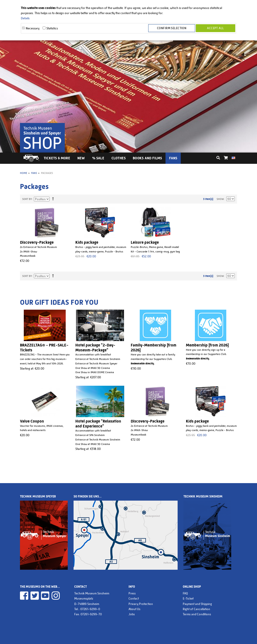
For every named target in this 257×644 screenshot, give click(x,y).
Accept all (215, 28)
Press (132, 593)
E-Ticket (188, 598)
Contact (134, 598)
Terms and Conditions (197, 614)
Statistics (52, 28)
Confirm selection (172, 28)
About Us (134, 609)
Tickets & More (57, 158)
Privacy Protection (141, 604)
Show (220, 199)
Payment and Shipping (197, 604)
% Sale (98, 158)
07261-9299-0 (90, 609)
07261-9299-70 (91, 614)
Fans (173, 158)
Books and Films (147, 158)
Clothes (119, 158)
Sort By (27, 199)
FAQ (185, 593)
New (81, 158)
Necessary (33, 28)
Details (25, 18)
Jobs (132, 614)
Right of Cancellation (196, 609)
